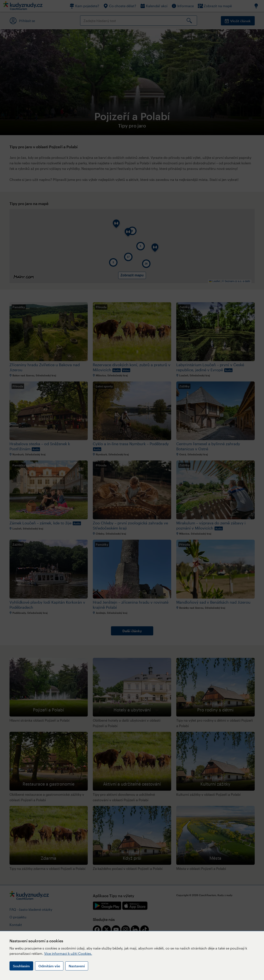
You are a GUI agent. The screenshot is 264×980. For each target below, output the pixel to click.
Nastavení (77, 966)
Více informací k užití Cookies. (68, 953)
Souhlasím (21, 966)
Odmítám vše (49, 966)
